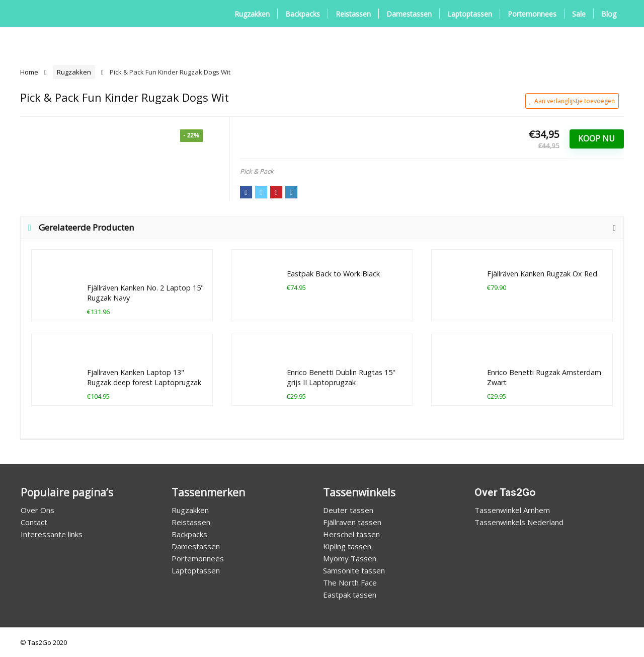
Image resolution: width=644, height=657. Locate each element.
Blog (609, 14)
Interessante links (52, 534)
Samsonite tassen (354, 570)
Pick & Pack (257, 171)
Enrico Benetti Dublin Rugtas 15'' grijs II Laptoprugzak (341, 377)
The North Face (350, 582)
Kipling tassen (347, 546)
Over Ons (37, 510)
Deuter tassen (348, 510)
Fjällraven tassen (352, 522)
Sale (579, 14)
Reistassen (353, 14)
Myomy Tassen (350, 558)
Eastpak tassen (350, 595)
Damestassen (409, 14)
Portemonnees (532, 14)
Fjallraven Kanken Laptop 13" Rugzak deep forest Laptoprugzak (144, 377)
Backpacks (303, 14)
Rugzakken (252, 14)
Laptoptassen (470, 14)
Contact (34, 522)
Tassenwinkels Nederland (519, 522)
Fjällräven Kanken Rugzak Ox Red (542, 274)
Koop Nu (596, 138)
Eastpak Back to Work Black (333, 274)
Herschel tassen (351, 534)
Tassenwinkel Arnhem (512, 510)
